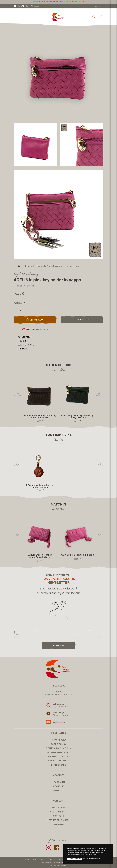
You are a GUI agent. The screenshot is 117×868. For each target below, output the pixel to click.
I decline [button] (78, 859)
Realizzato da (58, 865)
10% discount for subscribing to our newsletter (59, 2)
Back (19, 266)
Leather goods (40, 266)
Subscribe (59, 645)
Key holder (74, 266)
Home (28, 266)
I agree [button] (70, 859)
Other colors (82, 320)
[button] (23, 337)
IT (92, 6)
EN (96, 6)
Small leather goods (58, 266)
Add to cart (35, 320)
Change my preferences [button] (91, 859)
